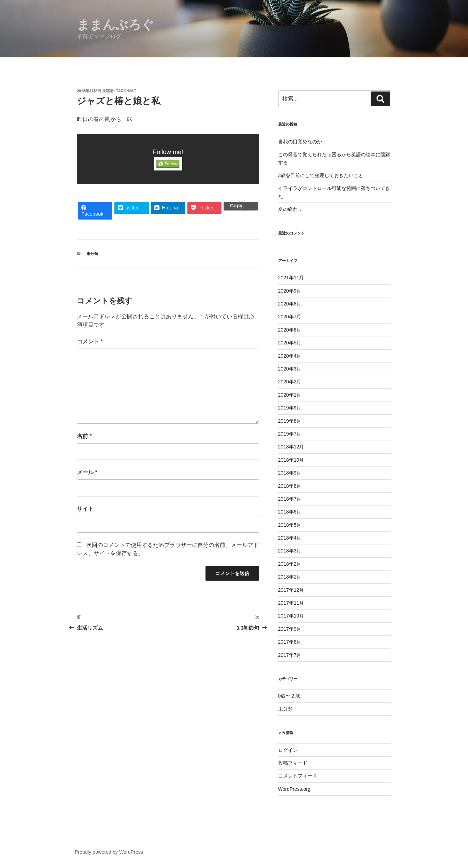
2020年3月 (290, 369)
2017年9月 (290, 629)
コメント (90, 341)
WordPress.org (294, 789)
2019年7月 (290, 434)
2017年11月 (291, 603)
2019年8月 (290, 421)
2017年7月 (290, 655)
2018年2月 (290, 564)
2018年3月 (290, 551)
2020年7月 (290, 317)
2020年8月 (290, 304)
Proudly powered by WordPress (109, 852)
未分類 (92, 254)
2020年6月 (290, 330)
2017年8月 (290, 642)
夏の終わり (290, 209)
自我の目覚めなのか (300, 142)
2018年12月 (291, 447)
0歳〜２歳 (289, 696)
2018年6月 (290, 512)
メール (87, 472)
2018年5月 (290, 525)
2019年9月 (290, 408)
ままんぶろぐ (115, 25)
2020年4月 (290, 356)
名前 (84, 436)
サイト (85, 509)
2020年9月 (290, 291)
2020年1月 (290, 395)
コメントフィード (298, 776)
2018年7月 (290, 499)
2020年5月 (290, 343)
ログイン (288, 750)
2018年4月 (290, 538)
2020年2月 (290, 382)
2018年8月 (290, 486)
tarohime (126, 91)
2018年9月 (290, 473)
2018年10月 (291, 460)
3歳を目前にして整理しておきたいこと (321, 175)
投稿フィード (293, 763)
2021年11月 (291, 278)
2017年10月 (291, 616)
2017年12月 (291, 590)
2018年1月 (290, 577)
